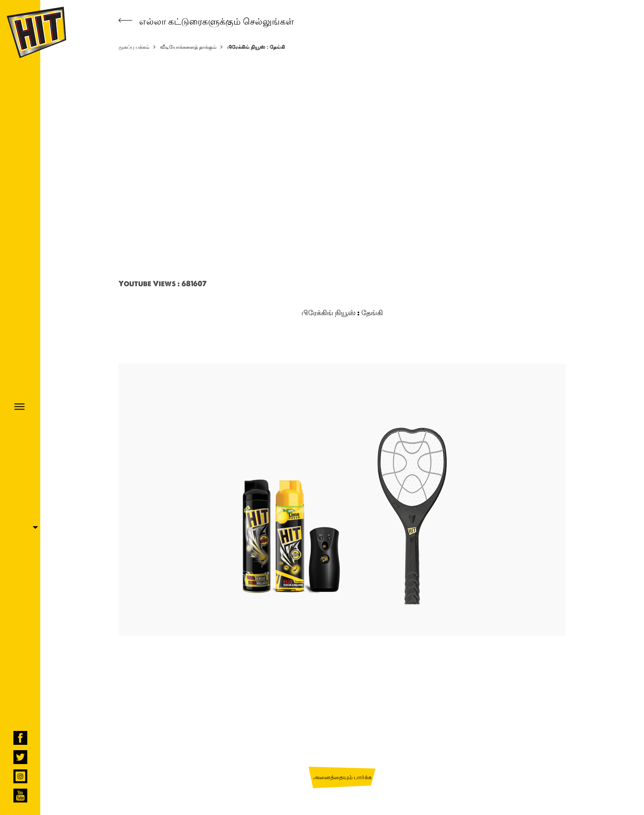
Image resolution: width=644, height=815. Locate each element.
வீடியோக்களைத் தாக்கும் (188, 47)
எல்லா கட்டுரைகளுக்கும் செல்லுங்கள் (206, 21)
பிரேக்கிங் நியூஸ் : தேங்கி (256, 47)
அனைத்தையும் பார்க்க (342, 777)
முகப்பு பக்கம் (134, 47)
